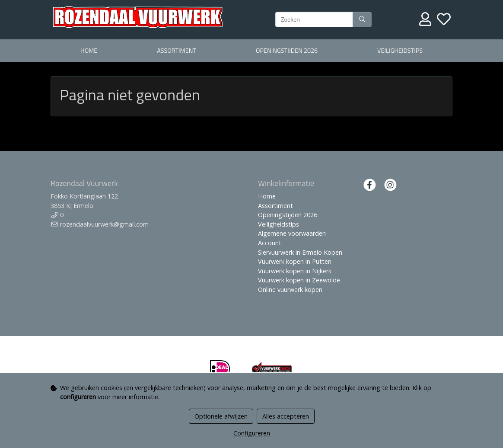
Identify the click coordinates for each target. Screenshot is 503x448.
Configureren (252, 433)
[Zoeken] (314, 19)
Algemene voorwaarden (292, 233)
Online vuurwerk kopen (290, 290)
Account (270, 243)
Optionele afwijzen (221, 416)
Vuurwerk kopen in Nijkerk (295, 271)
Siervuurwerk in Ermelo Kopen (300, 252)
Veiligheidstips (400, 51)
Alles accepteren (286, 416)
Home (89, 51)
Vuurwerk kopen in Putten (295, 261)
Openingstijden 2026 (287, 51)
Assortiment (177, 51)
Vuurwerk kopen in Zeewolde (299, 280)
